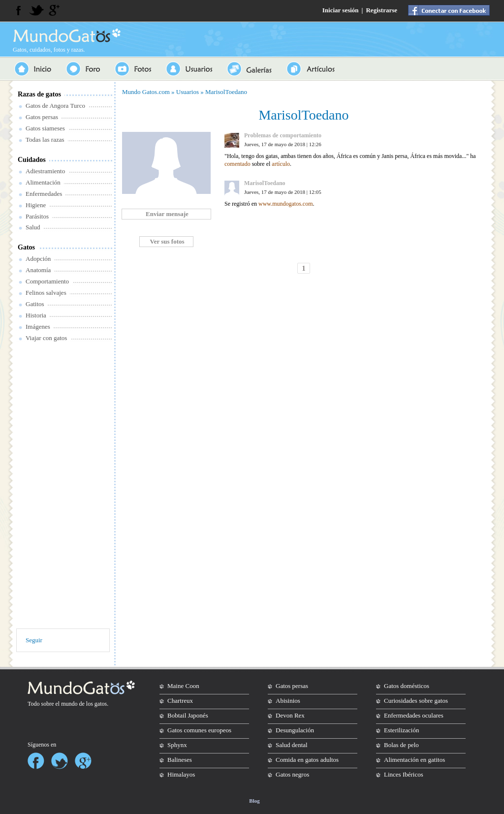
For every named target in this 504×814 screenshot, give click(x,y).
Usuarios (188, 92)
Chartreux (180, 701)
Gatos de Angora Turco (55, 106)
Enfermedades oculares (414, 715)
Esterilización (401, 730)
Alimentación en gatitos (414, 760)
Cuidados (32, 160)
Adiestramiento (45, 171)
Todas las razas (45, 140)
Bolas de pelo (401, 745)
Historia (36, 315)
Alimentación (43, 182)
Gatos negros (292, 774)
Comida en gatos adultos (307, 760)
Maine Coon (183, 686)
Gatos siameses (45, 128)
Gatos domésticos (407, 686)
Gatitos (35, 304)
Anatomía (38, 270)
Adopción (38, 259)
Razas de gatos (39, 94)
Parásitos (37, 216)
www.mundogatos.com (286, 204)
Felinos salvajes (46, 293)
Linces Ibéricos (404, 774)
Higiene (36, 205)
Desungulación (295, 730)
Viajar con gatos (46, 338)
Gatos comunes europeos (199, 730)
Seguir (34, 640)
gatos (101, 704)
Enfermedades (44, 194)
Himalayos (181, 774)
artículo (281, 164)
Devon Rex (290, 715)
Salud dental (292, 745)
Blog (254, 801)
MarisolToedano (226, 92)
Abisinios (288, 701)
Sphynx (177, 745)
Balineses (180, 760)
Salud (33, 227)
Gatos (26, 247)
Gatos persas (42, 117)
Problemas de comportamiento (283, 135)
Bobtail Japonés (188, 715)
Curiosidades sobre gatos (416, 701)
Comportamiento (47, 281)
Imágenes (38, 327)
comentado (237, 164)
